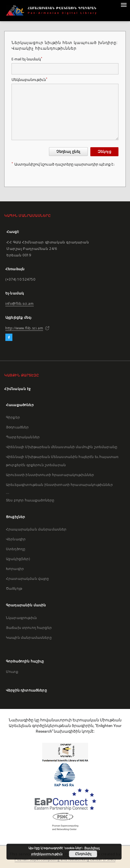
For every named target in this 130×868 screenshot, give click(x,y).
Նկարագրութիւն (21, 618)
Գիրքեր (13, 417)
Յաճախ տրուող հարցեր (29, 628)
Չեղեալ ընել (68, 152)
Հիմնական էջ (18, 389)
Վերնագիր (16, 539)
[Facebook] (9, 338)
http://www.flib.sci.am (24, 328)
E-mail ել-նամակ (27, 59)
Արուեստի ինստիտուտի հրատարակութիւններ (50, 475)
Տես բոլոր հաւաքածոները (30, 500)
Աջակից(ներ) (18, 559)
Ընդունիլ (83, 854)
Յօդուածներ (17, 427)
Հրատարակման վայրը (28, 579)
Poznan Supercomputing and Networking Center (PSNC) (65, 859)
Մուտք (12, 672)
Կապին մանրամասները (29, 637)
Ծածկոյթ (14, 588)
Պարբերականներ (23, 437)
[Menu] (124, 5)
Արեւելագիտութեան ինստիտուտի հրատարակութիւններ (59, 485)
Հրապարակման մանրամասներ (36, 529)
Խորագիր (15, 569)
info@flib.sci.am (20, 304)
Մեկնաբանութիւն (29, 80)
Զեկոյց (104, 152)
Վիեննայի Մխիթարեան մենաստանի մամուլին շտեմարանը (62, 447)
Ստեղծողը (16, 549)
